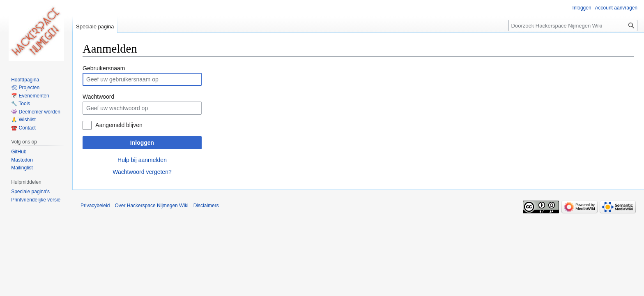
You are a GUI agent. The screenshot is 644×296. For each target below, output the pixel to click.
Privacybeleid (95, 206)
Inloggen (142, 143)
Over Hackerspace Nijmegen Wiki (151, 206)
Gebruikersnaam (104, 68)
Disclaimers (206, 206)
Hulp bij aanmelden (142, 160)
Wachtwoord (98, 97)
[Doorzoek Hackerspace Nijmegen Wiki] (573, 25)
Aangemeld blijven (119, 125)
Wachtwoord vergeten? (142, 172)
